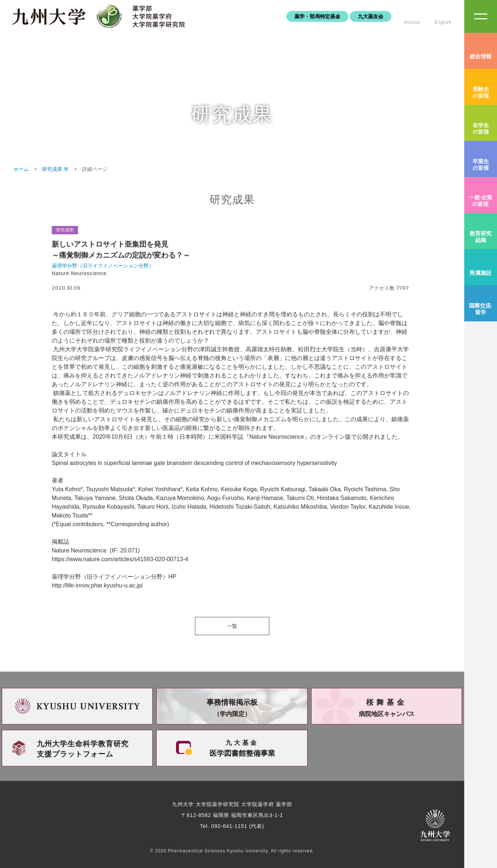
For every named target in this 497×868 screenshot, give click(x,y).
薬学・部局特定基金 (317, 16)
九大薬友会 (371, 16)
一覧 (232, 626)
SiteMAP (481, 16)
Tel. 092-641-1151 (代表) (232, 826)
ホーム (21, 169)
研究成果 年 (55, 169)
